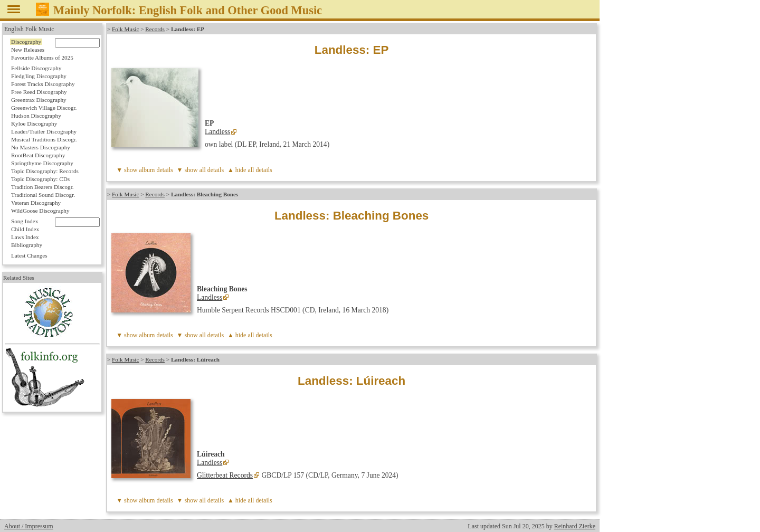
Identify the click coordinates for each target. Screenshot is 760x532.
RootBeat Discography (38, 155)
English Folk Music (29, 29)
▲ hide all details (250, 170)
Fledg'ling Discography (39, 76)
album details (156, 170)
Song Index (25, 221)
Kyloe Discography (34, 123)
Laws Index (25, 237)
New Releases (28, 50)
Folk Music (125, 29)
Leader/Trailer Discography (44, 131)
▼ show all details (201, 170)
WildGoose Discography (40, 211)
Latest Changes (29, 255)
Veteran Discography (36, 203)
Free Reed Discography (39, 92)
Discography (26, 42)
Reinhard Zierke (575, 526)
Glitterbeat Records (225, 475)
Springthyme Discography (42, 163)
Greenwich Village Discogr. (44, 108)
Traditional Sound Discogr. (43, 195)
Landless (217, 132)
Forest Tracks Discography (43, 84)
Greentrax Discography (39, 100)
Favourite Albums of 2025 (42, 58)
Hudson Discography (36, 116)
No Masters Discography (41, 147)
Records (155, 29)
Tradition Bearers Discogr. (42, 187)
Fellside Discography (36, 68)
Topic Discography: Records (45, 171)
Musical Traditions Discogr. (44, 139)
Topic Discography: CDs (40, 179)
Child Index (25, 229)
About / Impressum (29, 526)
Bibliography (27, 245)
